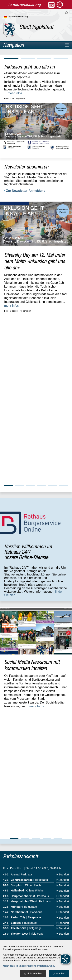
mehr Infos (15, 93)
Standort (63, 592)
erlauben (59, 974)
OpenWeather (64, 817)
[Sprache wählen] (22, 17)
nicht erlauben (33, 974)
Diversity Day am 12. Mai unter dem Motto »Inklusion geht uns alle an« (35, 261)
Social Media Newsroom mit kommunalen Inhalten (32, 501)
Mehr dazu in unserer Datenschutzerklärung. (29, 966)
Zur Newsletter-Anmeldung (26, 191)
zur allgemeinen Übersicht (20, 658)
